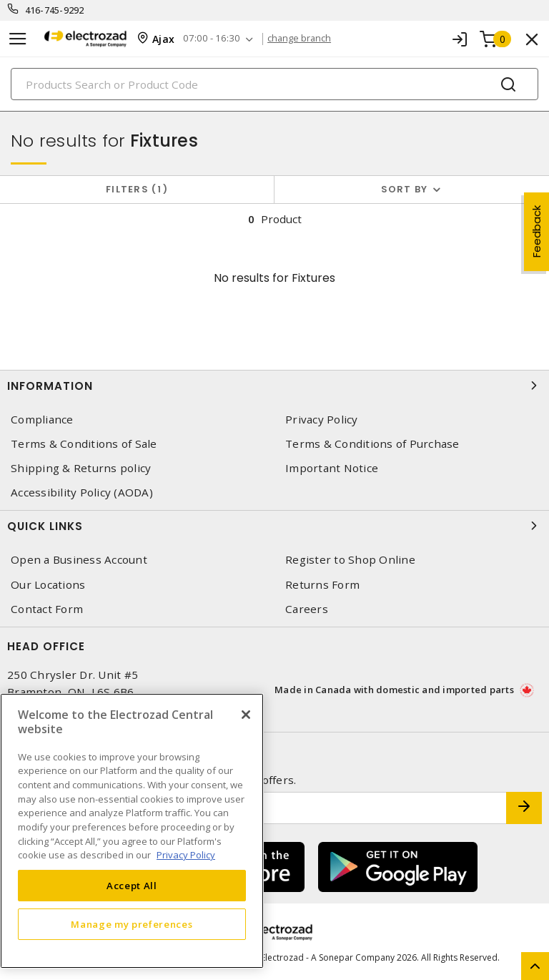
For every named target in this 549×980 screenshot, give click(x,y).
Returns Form (322, 585)
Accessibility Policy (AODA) (82, 493)
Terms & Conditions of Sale (84, 444)
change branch (310, 39)
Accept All (132, 886)
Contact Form (47, 609)
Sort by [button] (405, 189)
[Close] (246, 715)
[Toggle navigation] (18, 39)
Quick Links (274, 526)
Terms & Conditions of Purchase (372, 444)
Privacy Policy (322, 420)
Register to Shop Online (350, 560)
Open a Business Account (79, 560)
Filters (137, 189)
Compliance (42, 420)
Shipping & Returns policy (81, 468)
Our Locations (48, 585)
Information (274, 386)
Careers (307, 609)
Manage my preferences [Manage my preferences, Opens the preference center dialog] (132, 924)
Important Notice (332, 468)
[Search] (274, 84)
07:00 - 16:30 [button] (218, 39)
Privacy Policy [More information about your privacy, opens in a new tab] (186, 855)
